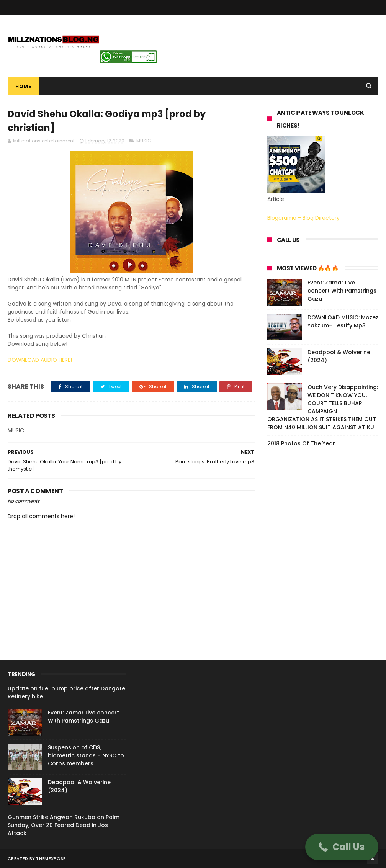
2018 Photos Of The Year (301, 443)
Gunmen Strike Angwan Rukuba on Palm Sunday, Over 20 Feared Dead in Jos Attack (64, 825)
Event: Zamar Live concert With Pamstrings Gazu (342, 291)
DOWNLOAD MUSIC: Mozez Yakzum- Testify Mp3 (343, 321)
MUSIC (144, 141)
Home (23, 86)
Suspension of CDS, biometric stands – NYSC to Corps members (86, 755)
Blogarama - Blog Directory (303, 218)
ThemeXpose (51, 858)
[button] (342, 847)
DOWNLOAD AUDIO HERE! (40, 360)
